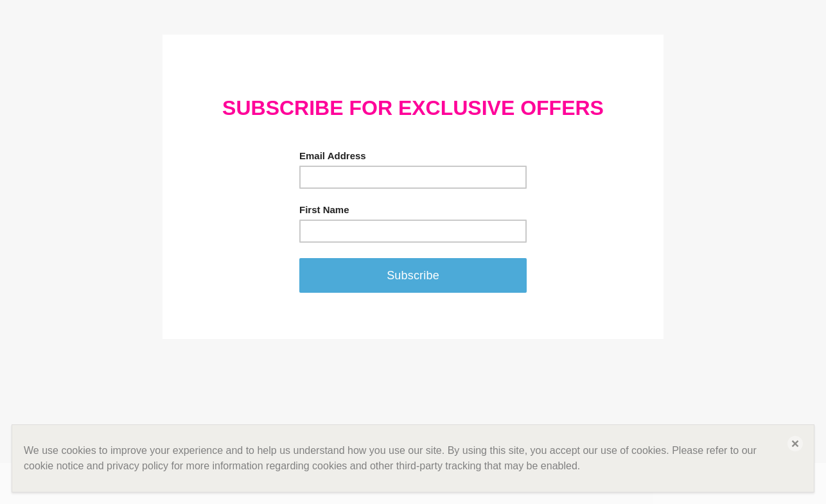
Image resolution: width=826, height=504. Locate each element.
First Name (324, 210)
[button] (795, 444)
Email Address (333, 156)
